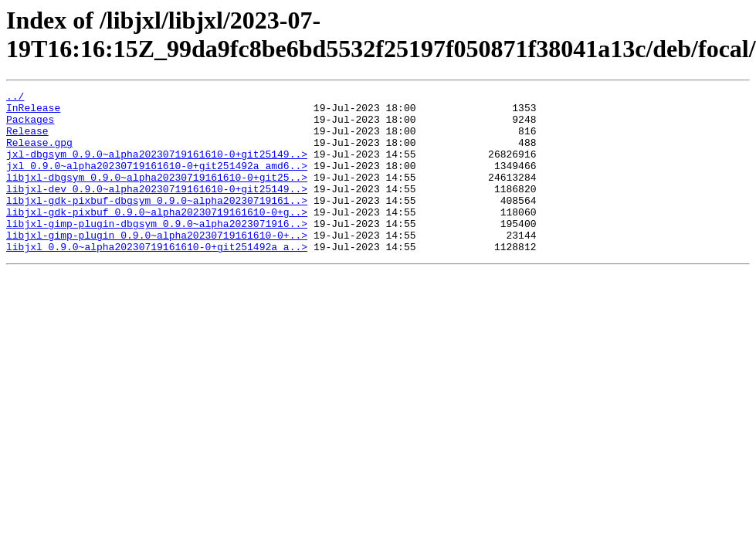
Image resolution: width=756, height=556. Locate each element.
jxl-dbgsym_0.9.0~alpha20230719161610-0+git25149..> (157, 168)
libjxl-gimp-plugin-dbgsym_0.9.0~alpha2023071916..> (157, 251)
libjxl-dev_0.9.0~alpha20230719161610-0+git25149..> (157, 209)
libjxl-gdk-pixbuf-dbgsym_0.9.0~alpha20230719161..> (157, 223)
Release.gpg (39, 154)
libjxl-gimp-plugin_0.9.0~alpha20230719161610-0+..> (157, 265)
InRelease (33, 112)
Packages (30, 126)
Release (27, 140)
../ (15, 98)
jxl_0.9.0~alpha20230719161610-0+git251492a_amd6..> (157, 181)
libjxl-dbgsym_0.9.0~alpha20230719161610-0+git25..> (157, 195)
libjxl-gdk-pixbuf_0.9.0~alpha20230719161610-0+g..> (157, 237)
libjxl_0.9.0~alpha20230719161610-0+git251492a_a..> (157, 279)
